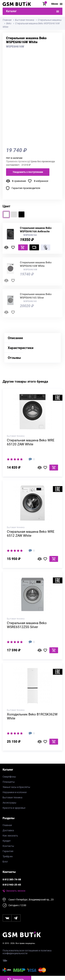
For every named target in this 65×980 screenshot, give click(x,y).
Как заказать (10, 836)
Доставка (8, 830)
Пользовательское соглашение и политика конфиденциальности (27, 952)
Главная (7, 825)
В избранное (41, 181)
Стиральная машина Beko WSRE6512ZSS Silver (27, 625)
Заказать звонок (16, 891)
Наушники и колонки (15, 792)
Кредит (7, 841)
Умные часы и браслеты (16, 787)
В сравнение (19, 181)
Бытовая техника (12, 797)
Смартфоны (9, 777)
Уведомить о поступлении (28, 172)
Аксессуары (9, 803)
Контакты (8, 846)
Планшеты (9, 782)
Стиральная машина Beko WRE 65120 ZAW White (31, 442)
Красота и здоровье (14, 808)
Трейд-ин (8, 856)
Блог (5, 862)
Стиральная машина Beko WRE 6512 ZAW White (31, 534)
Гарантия (8, 851)
